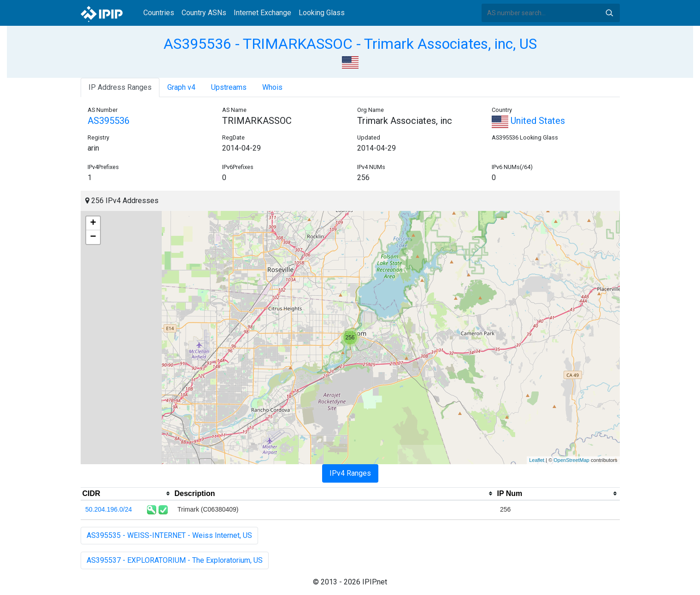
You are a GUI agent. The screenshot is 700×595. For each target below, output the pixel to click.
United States (528, 121)
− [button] (93, 237)
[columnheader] (127, 494)
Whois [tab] (272, 87)
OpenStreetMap (571, 460)
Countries (159, 13)
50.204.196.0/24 (109, 509)
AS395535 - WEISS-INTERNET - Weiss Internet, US (169, 535)
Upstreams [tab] (229, 87)
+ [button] (93, 223)
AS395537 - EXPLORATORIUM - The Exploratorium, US (175, 560)
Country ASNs (204, 13)
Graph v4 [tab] (181, 87)
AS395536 (109, 121)
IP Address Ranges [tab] (120, 87)
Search (609, 13)
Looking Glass (322, 13)
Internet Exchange (262, 13)
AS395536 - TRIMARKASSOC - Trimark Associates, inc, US (350, 44)
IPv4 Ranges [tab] (350, 473)
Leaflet (537, 460)
